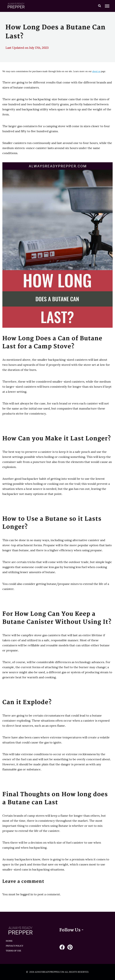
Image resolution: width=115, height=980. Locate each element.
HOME (9, 941)
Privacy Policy (15, 946)
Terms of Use (13, 951)
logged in (27, 894)
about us (96, 71)
